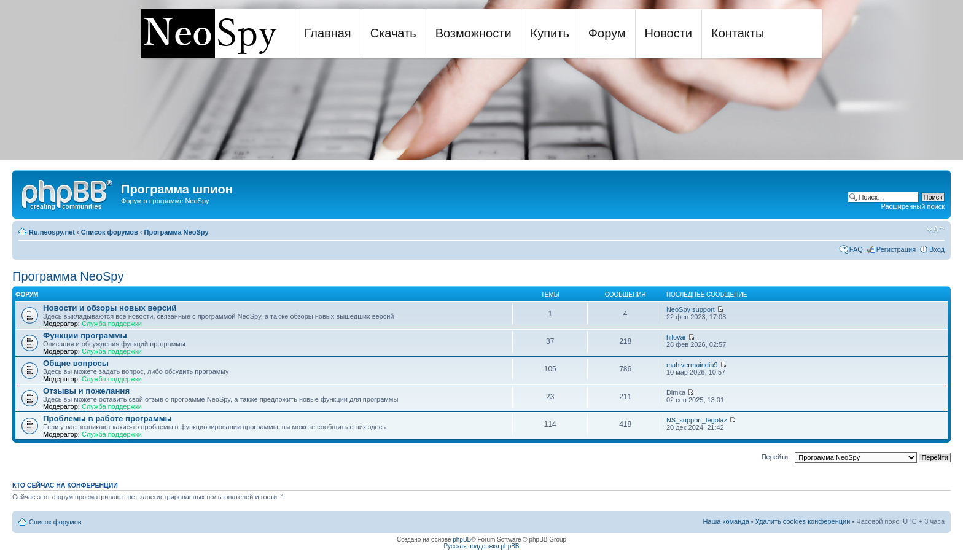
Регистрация (896, 249)
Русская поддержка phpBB (481, 546)
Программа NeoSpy (177, 232)
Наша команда (726, 521)
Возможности (474, 33)
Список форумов (110, 232)
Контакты (738, 33)
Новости (669, 33)
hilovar (676, 337)
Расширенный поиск (913, 206)
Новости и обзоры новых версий (110, 308)
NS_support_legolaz (697, 420)
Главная (328, 33)
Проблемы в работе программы (107, 418)
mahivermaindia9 (692, 365)
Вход (937, 249)
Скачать (393, 33)
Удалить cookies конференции (803, 521)
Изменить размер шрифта (936, 230)
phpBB (462, 539)
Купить (550, 33)
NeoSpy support (691, 309)
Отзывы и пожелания (86, 391)
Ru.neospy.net (52, 232)
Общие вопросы (76, 363)
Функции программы (85, 336)
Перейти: (776, 457)
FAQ (856, 249)
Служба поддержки (112, 324)
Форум (607, 33)
